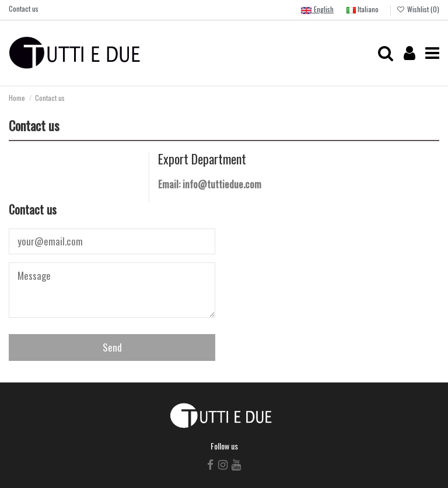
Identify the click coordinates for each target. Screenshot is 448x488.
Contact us (24, 8)
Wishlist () (418, 9)
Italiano (363, 9)
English (317, 10)
